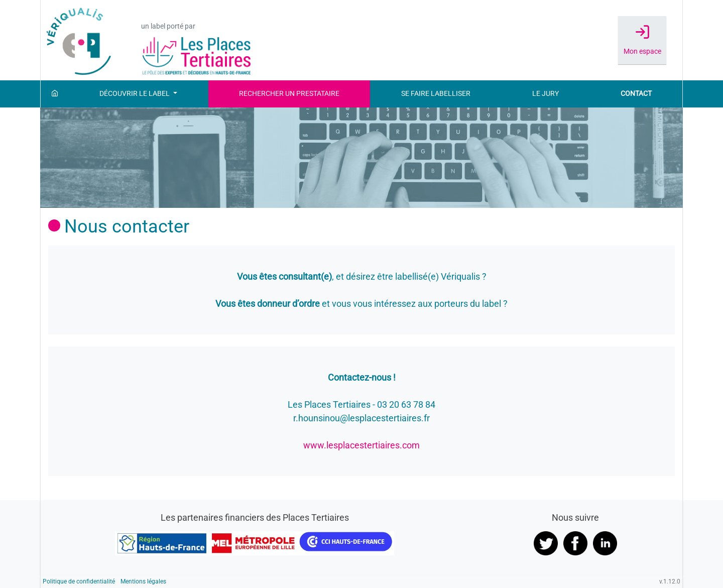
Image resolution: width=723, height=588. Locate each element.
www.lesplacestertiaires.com (361, 445)
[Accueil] (55, 94)
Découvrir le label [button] (135, 94)
